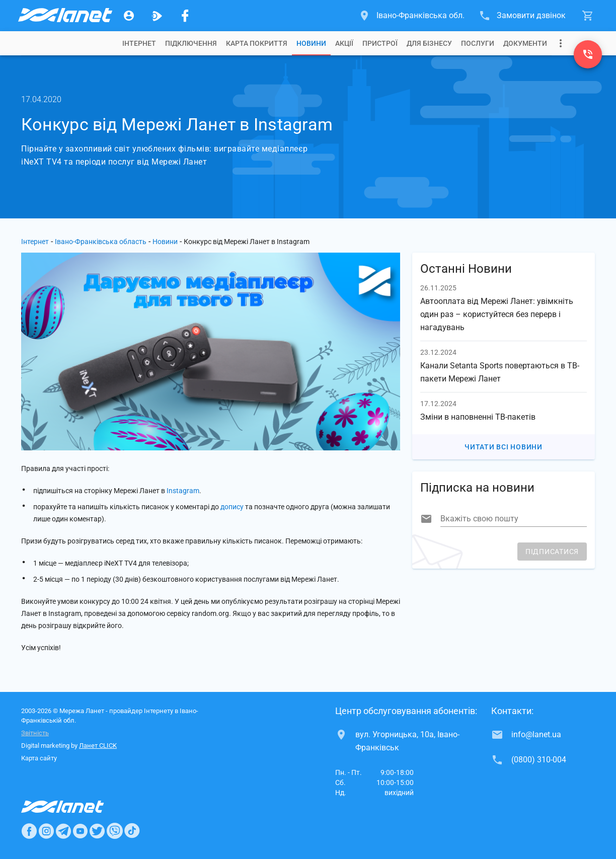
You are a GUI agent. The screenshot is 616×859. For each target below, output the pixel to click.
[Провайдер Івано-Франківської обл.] (64, 16)
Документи (525, 43)
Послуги (478, 43)
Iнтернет (139, 43)
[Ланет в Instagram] (46, 831)
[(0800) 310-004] (588, 54)
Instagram (183, 491)
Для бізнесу (429, 43)
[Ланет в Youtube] (80, 831)
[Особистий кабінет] (129, 16)
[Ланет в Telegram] (63, 831)
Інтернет (35, 242)
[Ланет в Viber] (115, 831)
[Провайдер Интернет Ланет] (74, 807)
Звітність (35, 733)
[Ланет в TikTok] (132, 831)
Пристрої (380, 43)
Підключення (191, 43)
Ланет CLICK (98, 746)
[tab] (139, 43)
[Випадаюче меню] (561, 43)
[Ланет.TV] (157, 16)
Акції (344, 43)
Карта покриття (257, 43)
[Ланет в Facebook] (29, 831)
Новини (311, 43)
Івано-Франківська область (101, 242)
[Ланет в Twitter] (97, 831)
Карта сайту (39, 758)
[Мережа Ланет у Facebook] (185, 16)
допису (232, 507)
